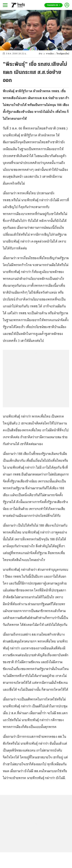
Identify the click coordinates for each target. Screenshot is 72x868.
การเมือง (50, 54)
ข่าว (41, 54)
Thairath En (53, 5)
